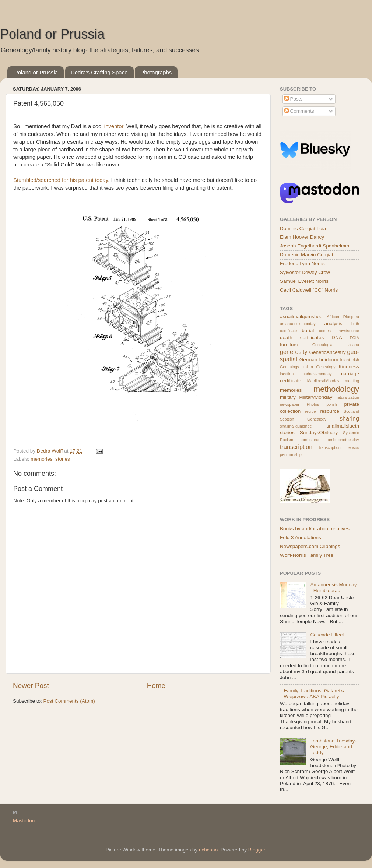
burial (308, 331)
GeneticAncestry (327, 352)
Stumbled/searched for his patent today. (61, 180)
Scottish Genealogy (303, 419)
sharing (349, 418)
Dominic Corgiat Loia (303, 229)
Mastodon (24, 821)
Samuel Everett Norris (304, 281)
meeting (352, 381)
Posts (294, 99)
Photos (313, 404)
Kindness (349, 367)
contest (325, 331)
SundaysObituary (319, 433)
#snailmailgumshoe (301, 317)
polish (331, 404)
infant (345, 360)
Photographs (156, 72)
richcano (208, 850)
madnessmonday (316, 374)
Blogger (257, 850)
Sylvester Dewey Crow (305, 272)
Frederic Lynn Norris (302, 263)
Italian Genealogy (319, 367)
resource (330, 411)
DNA (337, 338)
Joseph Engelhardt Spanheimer (315, 246)
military (288, 397)
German (308, 360)
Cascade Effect (327, 635)
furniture (289, 345)
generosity (294, 352)
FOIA (355, 338)
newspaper (290, 404)
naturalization (347, 397)
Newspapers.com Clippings (310, 546)
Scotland (351, 411)
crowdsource (348, 331)
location (287, 374)
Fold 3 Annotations (301, 537)
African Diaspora (343, 317)
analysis (334, 324)
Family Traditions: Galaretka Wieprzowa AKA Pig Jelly (315, 694)
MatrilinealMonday (323, 381)
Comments (299, 111)
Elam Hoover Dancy (302, 237)
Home (156, 686)
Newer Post (31, 686)
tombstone (310, 440)
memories (41, 459)
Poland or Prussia (52, 34)
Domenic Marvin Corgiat (307, 255)
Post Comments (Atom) (69, 701)
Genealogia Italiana (336, 345)
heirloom (329, 360)
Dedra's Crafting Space (99, 72)
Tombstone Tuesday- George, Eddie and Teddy (333, 747)
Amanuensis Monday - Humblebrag (333, 588)
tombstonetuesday (343, 440)
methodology (336, 389)
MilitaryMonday (315, 397)
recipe (310, 411)
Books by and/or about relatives (315, 529)
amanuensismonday (298, 324)
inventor (114, 126)
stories (63, 459)
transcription (296, 447)
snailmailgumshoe (296, 426)
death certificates (302, 338)
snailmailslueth (343, 426)
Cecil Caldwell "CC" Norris (309, 290)
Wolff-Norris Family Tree (307, 555)
